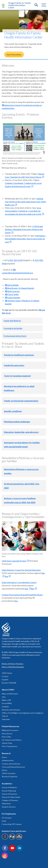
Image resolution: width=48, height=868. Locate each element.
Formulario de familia (13, 328)
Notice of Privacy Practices (13, 664)
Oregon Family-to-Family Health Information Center (19, 5)
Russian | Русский (9, 683)
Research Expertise (10, 776)
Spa (6, 576)
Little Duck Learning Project (14, 561)
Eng (27, 589)
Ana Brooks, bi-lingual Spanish (21, 288)
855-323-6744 (16, 260)
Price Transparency (10, 746)
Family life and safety (14, 365)
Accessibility (7, 703)
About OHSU (8, 690)
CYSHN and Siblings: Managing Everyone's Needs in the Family (24, 229)
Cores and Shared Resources (13, 767)
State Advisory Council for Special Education (21, 570)
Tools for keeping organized (17, 376)
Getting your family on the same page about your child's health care (26, 202)
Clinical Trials (7, 743)
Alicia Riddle (13, 285)
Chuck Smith (13, 294)
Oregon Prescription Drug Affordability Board (22, 595)
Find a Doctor (7, 734)
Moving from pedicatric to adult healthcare (19, 388)
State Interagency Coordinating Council (19, 582)
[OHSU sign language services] (12, 839)
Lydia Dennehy (14, 298)
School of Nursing (9, 791)
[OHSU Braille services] (5, 839)
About (4, 757)
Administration (8, 760)
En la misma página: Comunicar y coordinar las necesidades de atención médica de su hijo (23, 211)
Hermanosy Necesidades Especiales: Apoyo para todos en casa (25, 239)
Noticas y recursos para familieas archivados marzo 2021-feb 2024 (20, 500)
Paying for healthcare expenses (19, 355)
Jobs (4, 697)
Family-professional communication (21, 401)
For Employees (9, 814)
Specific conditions (13, 411)
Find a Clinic (6, 737)
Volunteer (6, 719)
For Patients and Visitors (12, 740)
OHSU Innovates (9, 773)
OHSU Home (7, 673)
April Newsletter (14, 54)
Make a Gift (6, 700)
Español (5, 680)
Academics (7, 783)
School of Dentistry (10, 794)
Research (6, 753)
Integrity (5, 707)
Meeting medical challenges (17, 422)
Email (4, 821)
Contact (5, 676)
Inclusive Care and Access (14, 831)
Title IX (5, 716)
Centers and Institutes (11, 764)
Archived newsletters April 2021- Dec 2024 (22, 486)
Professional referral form (15, 336)
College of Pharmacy (10, 800)
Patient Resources (10, 726)
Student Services (9, 807)
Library (4, 770)
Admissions (6, 803)
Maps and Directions (10, 694)
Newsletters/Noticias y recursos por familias (21, 471)
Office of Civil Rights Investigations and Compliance (23, 713)
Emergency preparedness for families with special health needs (22, 445)
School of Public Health (11, 797)
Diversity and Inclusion (11, 710)
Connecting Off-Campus (12, 824)
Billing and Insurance (10, 730)
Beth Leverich (14, 291)
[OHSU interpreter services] (19, 839)
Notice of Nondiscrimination (13, 667)
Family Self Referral (12, 321)
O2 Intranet (7, 818)
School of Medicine (9, 787)
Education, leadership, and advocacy (21, 432)
